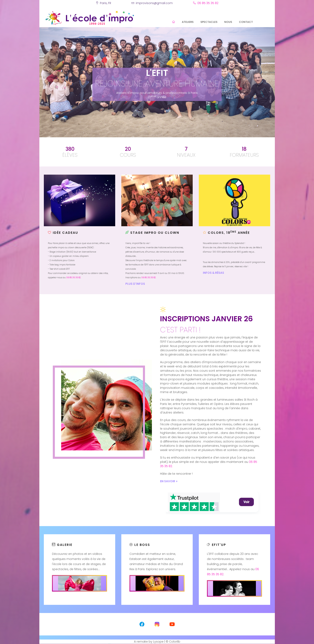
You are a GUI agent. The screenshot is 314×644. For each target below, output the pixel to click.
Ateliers (188, 22)
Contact (246, 22)
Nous (228, 22)
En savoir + (169, 481)
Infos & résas (213, 273)
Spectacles (209, 22)
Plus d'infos (135, 284)
